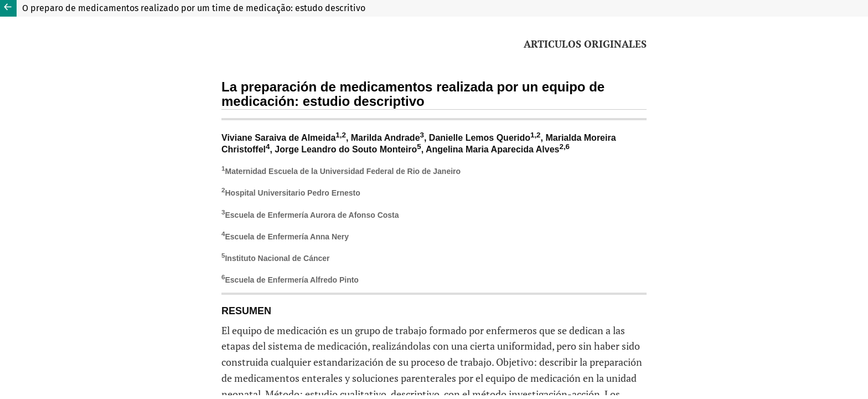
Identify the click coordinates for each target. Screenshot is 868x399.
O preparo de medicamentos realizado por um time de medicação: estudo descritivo (194, 8)
